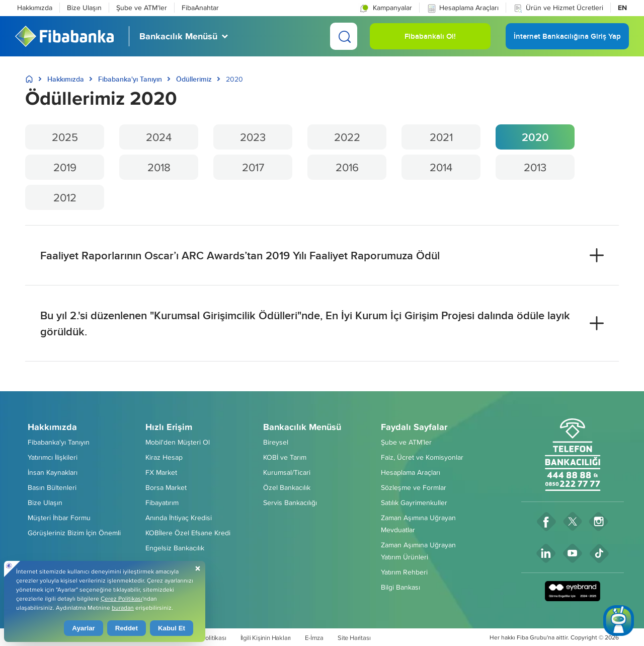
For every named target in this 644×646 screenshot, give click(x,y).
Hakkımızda (35, 8)
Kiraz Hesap (164, 457)
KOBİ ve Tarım (285, 457)
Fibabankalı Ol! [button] (430, 40)
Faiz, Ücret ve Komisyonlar (422, 457)
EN (622, 8)
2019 (65, 167)
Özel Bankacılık (287, 487)
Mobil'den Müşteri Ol (178, 442)
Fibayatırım (162, 503)
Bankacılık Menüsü (302, 427)
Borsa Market (166, 487)
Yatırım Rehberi (404, 572)
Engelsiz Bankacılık (175, 548)
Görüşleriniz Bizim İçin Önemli (74, 533)
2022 (347, 137)
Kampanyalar (385, 8)
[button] (385, 8)
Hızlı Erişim (169, 427)
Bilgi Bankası (400, 587)
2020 (535, 137)
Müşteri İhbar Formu (59, 518)
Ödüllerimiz (194, 79)
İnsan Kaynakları (53, 472)
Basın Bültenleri (52, 487)
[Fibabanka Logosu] (64, 36)
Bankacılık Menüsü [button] (178, 36)
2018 (159, 167)
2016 (347, 167)
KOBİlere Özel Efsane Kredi (188, 533)
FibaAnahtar (200, 8)
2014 (441, 167)
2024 (159, 137)
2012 (65, 197)
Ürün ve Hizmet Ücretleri (558, 8)
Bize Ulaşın (84, 8)
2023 (253, 137)
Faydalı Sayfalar (414, 427)
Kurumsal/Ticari (287, 472)
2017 (253, 167)
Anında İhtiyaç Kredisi (179, 518)
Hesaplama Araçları (463, 8)
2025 (65, 137)
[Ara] (344, 36)
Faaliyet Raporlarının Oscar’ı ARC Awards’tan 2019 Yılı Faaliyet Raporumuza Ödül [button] (240, 255)
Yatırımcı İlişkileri (53, 457)
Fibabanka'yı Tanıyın (130, 79)
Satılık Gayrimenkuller (414, 503)
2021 (441, 137)
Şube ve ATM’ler (406, 442)
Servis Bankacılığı (290, 503)
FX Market (161, 472)
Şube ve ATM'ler (142, 8)
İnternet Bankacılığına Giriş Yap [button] (567, 40)
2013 (535, 167)
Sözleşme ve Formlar (414, 487)
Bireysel (276, 442)
